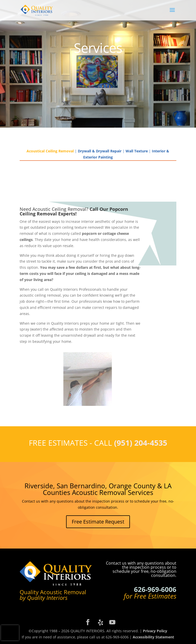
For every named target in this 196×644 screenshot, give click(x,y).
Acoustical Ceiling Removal (50, 151)
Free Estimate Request (98, 522)
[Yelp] (101, 623)
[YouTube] (112, 622)
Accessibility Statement (153, 637)
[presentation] (10, 633)
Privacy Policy (155, 631)
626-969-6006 (155, 589)
